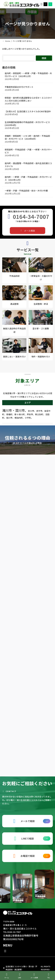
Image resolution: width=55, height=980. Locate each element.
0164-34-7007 (31, 216)
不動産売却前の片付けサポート (19, 87)
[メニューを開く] (42, 4)
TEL (49, 976)
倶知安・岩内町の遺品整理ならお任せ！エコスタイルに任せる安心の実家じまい (28, 99)
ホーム (7, 976)
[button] (28, 231)
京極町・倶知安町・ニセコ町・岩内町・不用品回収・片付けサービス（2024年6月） (27, 137)
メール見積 (34, 976)
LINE (20, 976)
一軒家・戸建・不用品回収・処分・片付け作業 (26, 191)
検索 (44, 58)
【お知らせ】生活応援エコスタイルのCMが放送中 (28, 111)
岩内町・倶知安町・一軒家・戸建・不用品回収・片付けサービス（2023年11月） (28, 75)
